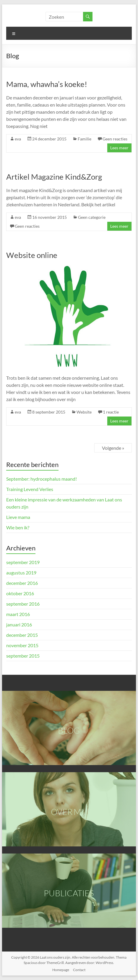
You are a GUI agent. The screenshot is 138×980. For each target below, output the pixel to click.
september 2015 (23, 656)
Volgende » (113, 448)
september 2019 (23, 562)
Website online (32, 255)
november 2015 (22, 645)
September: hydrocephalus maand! (42, 479)
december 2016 (22, 583)
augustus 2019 (21, 573)
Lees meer (119, 148)
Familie (85, 139)
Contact (79, 970)
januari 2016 (19, 624)
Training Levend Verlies (30, 489)
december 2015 (22, 635)
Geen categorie (92, 217)
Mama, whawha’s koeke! (47, 84)
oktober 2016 (20, 593)
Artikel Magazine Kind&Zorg (54, 177)
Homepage (61, 970)
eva (18, 139)
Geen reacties (115, 139)
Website (84, 412)
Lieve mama (18, 517)
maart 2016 (18, 614)
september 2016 (23, 604)
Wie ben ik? (18, 527)
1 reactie (111, 412)
